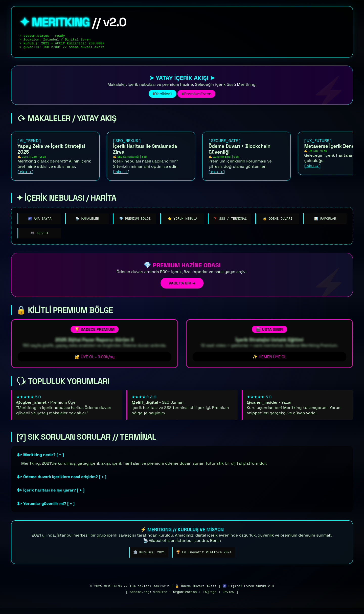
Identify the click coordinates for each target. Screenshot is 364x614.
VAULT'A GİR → (182, 287)
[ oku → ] (26, 175)
